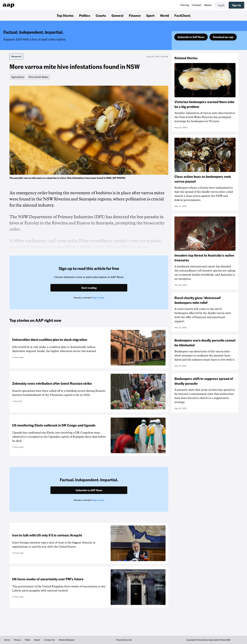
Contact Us (49, 640)
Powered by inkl (124, 640)
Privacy (17, 640)
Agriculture (18, 77)
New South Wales (39, 77)
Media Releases (67, 640)
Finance (135, 15)
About (208, 5)
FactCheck (182, 15)
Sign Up (236, 5)
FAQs (27, 640)
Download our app (223, 37)
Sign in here (99, 298)
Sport (150, 15)
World (164, 15)
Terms (7, 640)
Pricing (185, 5)
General (117, 15)
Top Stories (65, 15)
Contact (197, 5)
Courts (101, 15)
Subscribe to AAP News (191, 37)
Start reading (89, 288)
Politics (85, 15)
